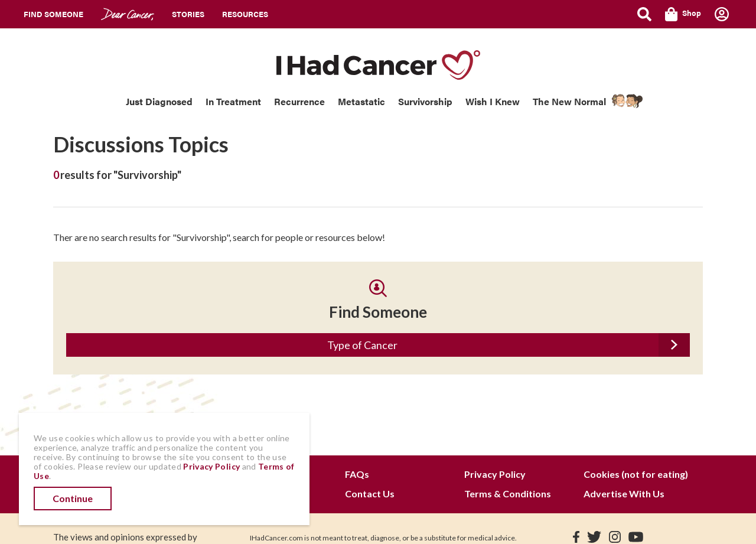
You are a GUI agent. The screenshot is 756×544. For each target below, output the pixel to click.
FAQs (357, 474)
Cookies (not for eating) (636, 474)
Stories (188, 14)
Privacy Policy (495, 474)
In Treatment (233, 101)
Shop (683, 14)
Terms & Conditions (508, 493)
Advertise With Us (624, 493)
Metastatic (361, 101)
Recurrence (299, 101)
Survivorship (425, 101)
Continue (73, 498)
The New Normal (569, 101)
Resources (245, 14)
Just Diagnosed (159, 101)
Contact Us (370, 493)
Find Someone (53, 14)
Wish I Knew (493, 101)
